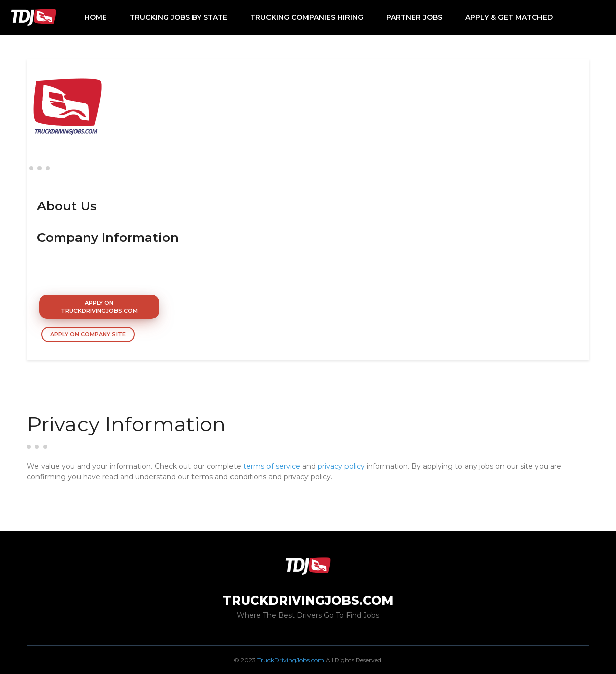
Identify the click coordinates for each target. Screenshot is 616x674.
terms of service (272, 466)
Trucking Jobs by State (179, 17)
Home (95, 17)
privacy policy (341, 466)
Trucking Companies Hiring (307, 17)
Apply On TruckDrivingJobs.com (99, 307)
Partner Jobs (414, 17)
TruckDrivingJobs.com (291, 660)
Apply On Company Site (88, 334)
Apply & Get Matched (509, 17)
